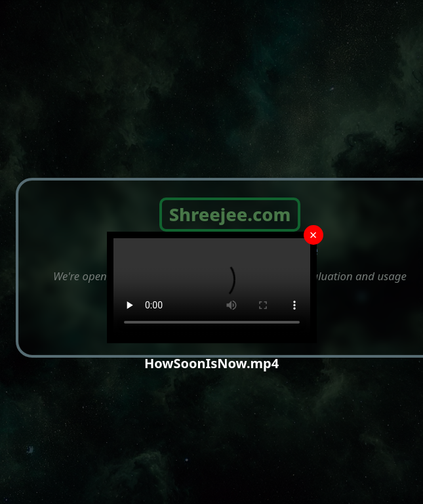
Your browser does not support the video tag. (212, 287)
